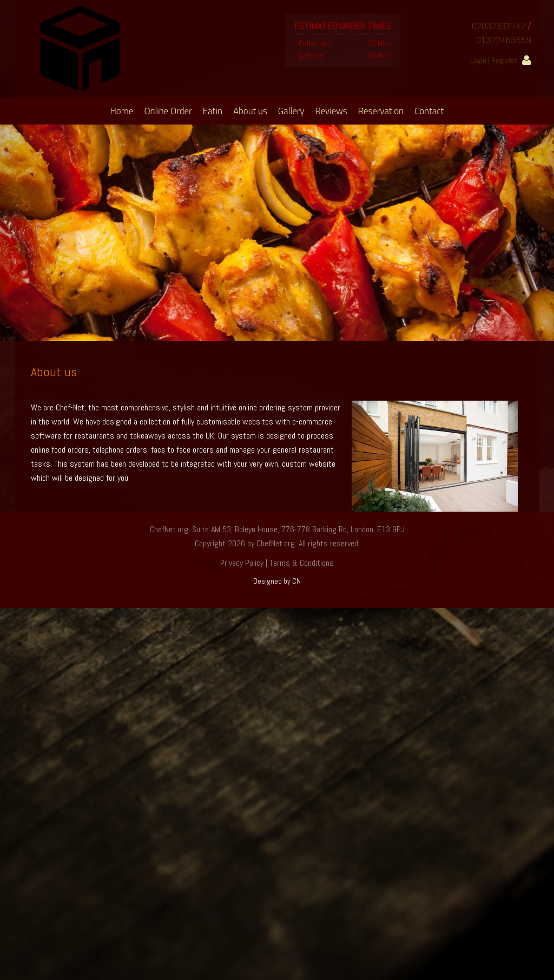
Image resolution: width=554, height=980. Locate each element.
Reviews (331, 111)
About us (250, 111)
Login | (481, 60)
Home (122, 111)
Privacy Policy (242, 563)
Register (504, 60)
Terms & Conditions (302, 563)
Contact (429, 111)
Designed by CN (277, 581)
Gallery (291, 111)
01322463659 (504, 40)
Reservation (381, 111)
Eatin (213, 111)
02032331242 (499, 26)
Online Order (168, 111)
